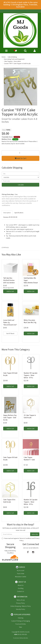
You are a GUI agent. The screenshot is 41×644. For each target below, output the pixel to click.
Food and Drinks (21, 624)
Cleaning (20, 618)
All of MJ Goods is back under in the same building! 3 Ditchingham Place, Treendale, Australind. (21, 5)
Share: (7, 130)
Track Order (21, 574)
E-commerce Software (19, 638)
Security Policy (20, 609)
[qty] (20, 174)
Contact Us (20, 591)
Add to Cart (20, 158)
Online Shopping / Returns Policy (21, 606)
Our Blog (21, 588)
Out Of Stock (10, 333)
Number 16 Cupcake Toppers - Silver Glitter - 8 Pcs (31, 502)
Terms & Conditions (26, 538)
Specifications (19, 213)
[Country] (20, 177)
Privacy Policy (20, 603)
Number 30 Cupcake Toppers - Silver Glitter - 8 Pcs (31, 375)
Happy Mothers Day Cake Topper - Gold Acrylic (10, 418)
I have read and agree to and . (21, 539)
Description (7, 213)
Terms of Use (21, 600)
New (21, 627)
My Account (21, 570)
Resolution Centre (21, 577)
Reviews (10, 217)
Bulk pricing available (8, 288)
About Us (21, 585)
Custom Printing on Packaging (20, 621)
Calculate (21, 185)
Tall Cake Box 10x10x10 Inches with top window (9, 280)
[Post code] (20, 181)
